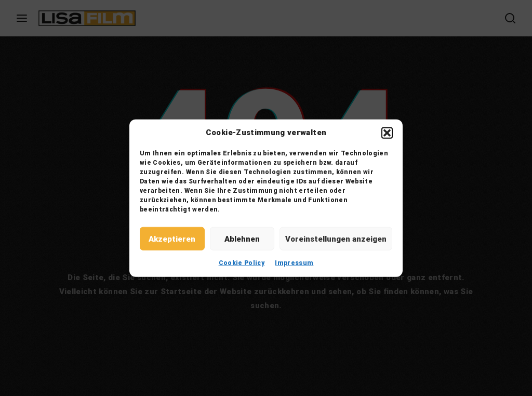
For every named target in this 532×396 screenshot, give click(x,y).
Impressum (294, 263)
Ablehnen (242, 239)
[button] (387, 133)
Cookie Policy (242, 263)
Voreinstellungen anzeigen (336, 239)
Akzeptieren (172, 239)
